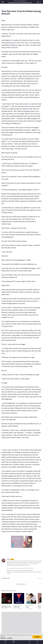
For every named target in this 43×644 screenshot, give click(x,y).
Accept (37, 637)
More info (3, 638)
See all (40, 578)
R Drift (8, 559)
